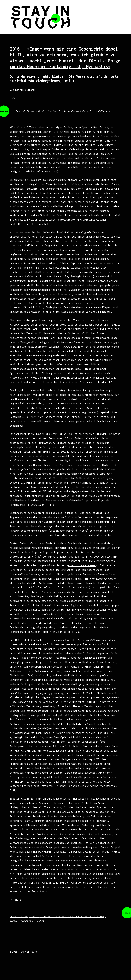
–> (12, 904)
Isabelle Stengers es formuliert (68, 865)
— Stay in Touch (28, 956)
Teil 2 (18, 904)
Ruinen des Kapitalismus (84, 570)
